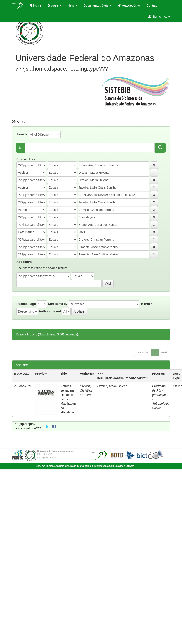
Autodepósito (129, 6)
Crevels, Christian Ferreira (86, 390)
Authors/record (50, 311)
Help (72, 5)
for (21, 148)
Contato (152, 5)
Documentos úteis (98, 5)
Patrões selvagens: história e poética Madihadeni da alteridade (68, 399)
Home (35, 5)
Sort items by (58, 304)
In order (146, 304)
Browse (54, 5)
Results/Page (26, 304)
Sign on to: (159, 16)
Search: (22, 134)
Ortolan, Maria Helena (112, 386)
